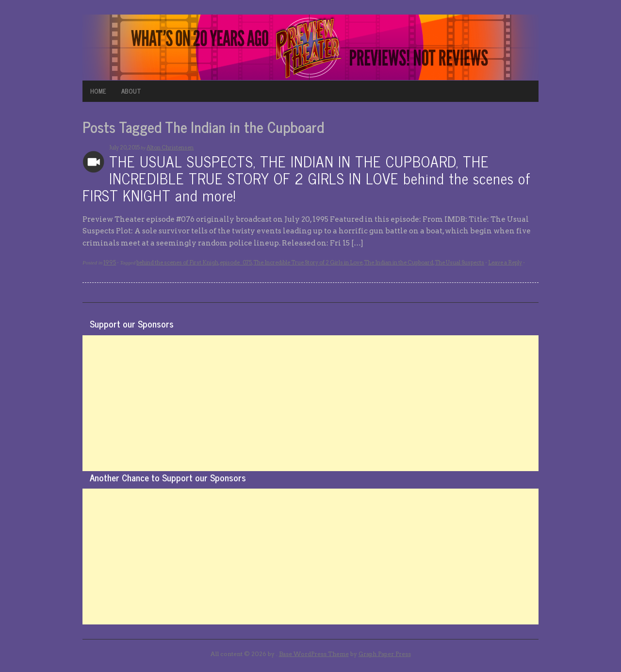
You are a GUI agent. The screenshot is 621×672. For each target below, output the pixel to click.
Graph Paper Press (385, 654)
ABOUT (131, 91)
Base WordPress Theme (314, 654)
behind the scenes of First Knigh (177, 262)
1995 (110, 262)
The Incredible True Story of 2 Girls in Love (308, 262)
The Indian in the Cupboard (399, 262)
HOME (98, 91)
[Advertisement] (310, 403)
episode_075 (236, 262)
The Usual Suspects (459, 262)
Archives (93, 162)
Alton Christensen (170, 148)
